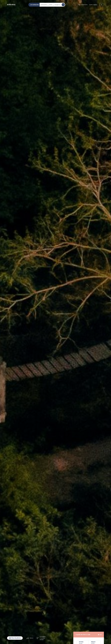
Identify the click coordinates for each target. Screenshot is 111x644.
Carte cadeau (93, 5)
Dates (51, 5)
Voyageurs (57, 5)
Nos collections (83, 5)
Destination (44, 5)
